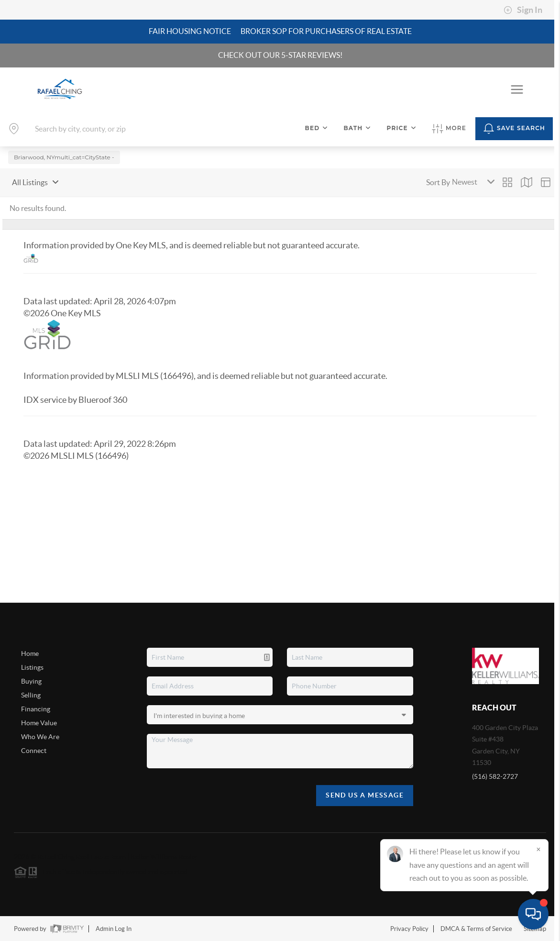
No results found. (38, 208)
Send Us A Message (365, 795)
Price (402, 128)
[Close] (538, 849)
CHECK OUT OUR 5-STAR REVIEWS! (280, 55)
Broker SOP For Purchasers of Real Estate (326, 31)
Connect (34, 751)
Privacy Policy (409, 929)
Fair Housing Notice (190, 31)
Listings (32, 667)
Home (30, 653)
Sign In (523, 10)
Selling (31, 695)
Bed (317, 128)
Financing (36, 709)
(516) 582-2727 (495, 776)
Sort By (438, 182)
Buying (31, 681)
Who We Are (40, 737)
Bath (357, 128)
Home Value (39, 723)
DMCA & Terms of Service (476, 929)
